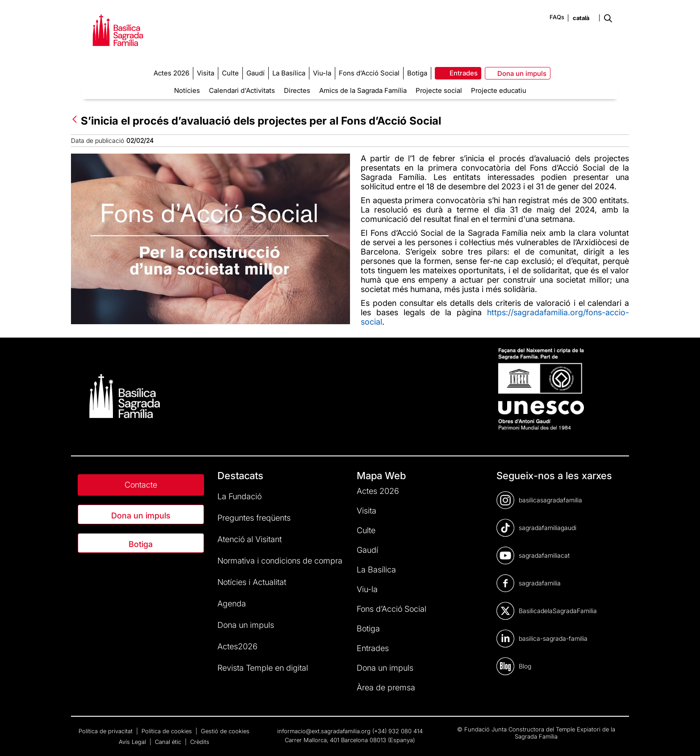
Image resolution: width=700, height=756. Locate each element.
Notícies (187, 90)
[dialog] (683, 738)
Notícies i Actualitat (252, 582)
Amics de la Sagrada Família (363, 90)
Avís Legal (133, 742)
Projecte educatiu (499, 90)
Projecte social (439, 90)
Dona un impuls (141, 516)
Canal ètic (169, 742)
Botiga (141, 544)
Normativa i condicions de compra (280, 561)
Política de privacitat (106, 731)
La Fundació (240, 496)
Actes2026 (237, 646)
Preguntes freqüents (254, 518)
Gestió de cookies (225, 731)
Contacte (141, 485)
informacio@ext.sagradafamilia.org (324, 731)
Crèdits (200, 742)
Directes (297, 90)
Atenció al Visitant (250, 539)
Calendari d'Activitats (242, 90)
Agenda (232, 604)
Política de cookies (168, 731)
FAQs (557, 17)
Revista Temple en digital (263, 668)
